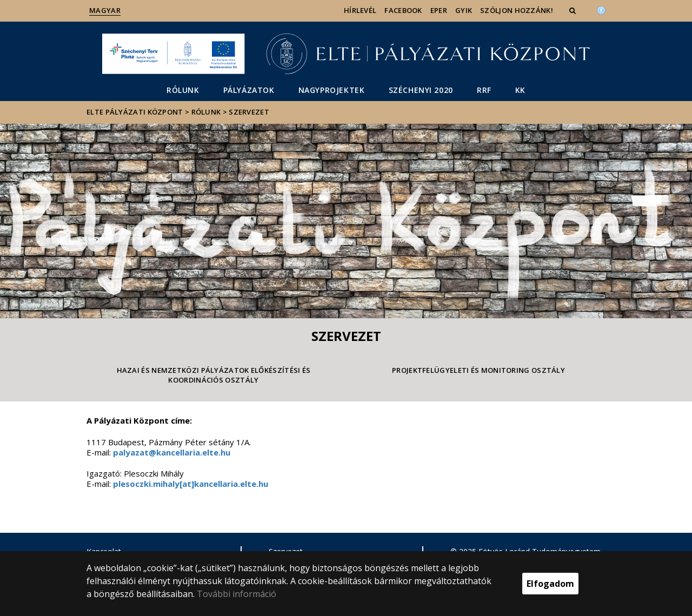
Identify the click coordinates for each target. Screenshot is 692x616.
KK (520, 90)
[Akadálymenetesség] (601, 9)
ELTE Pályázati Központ (135, 112)
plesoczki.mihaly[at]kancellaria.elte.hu (191, 484)
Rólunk (183, 90)
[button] (574, 10)
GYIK (464, 10)
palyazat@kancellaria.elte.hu (172, 452)
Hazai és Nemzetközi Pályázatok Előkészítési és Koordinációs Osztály (214, 375)
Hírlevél (360, 10)
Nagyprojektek (332, 90)
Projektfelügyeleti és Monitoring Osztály (478, 370)
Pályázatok (249, 90)
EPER (439, 10)
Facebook (403, 10)
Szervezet (249, 112)
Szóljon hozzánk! (517, 10)
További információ (237, 594)
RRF (484, 90)
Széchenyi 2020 (421, 90)
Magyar (105, 10)
